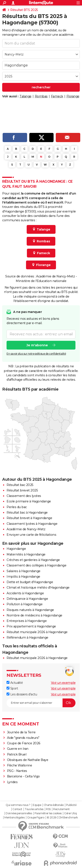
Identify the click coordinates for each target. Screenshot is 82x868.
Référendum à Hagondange (27, 638)
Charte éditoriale (54, 805)
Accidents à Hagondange (25, 593)
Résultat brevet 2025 (22, 490)
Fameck (57, 96)
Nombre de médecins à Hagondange (34, 615)
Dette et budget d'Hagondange (30, 582)
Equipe (37, 805)
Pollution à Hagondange (24, 604)
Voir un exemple (63, 683)
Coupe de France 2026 (24, 743)
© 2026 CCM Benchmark (62, 818)
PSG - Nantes (17, 771)
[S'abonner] (41, 703)
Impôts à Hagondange (23, 577)
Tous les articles (34, 809)
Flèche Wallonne (20, 765)
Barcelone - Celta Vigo (23, 776)
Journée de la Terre (21, 732)
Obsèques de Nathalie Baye (28, 760)
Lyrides (12, 782)
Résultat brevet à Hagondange (29, 518)
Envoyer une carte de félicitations (31, 535)
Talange (25, 96)
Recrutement (61, 809)
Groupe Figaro (36, 818)
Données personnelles (19, 813)
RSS (48, 809)
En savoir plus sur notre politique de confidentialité (36, 353)
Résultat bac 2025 (20, 485)
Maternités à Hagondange (26, 554)
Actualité (15, 683)
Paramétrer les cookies (48, 813)
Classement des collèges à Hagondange (36, 565)
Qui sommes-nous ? (18, 805)
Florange (73, 96)
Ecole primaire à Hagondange (29, 501)
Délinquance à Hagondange (27, 599)
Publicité (71, 805)
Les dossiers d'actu (22, 694)
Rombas (41, 96)
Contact (17, 809)
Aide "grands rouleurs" (23, 738)
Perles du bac (17, 507)
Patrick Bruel (17, 754)
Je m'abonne (37, 345)
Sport (12, 688)
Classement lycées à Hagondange (32, 524)
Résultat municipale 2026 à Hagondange (37, 632)
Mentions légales (14, 818)
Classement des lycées (24, 496)
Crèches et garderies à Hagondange (33, 560)
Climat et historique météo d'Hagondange (38, 588)
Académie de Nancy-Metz (26, 529)
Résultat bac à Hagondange (27, 513)
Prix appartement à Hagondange (31, 626)
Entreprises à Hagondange (27, 621)
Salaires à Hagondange (24, 571)
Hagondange (16, 549)
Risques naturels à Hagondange (30, 610)
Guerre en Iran (18, 749)
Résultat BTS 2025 (24, 10)
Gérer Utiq (70, 813)
